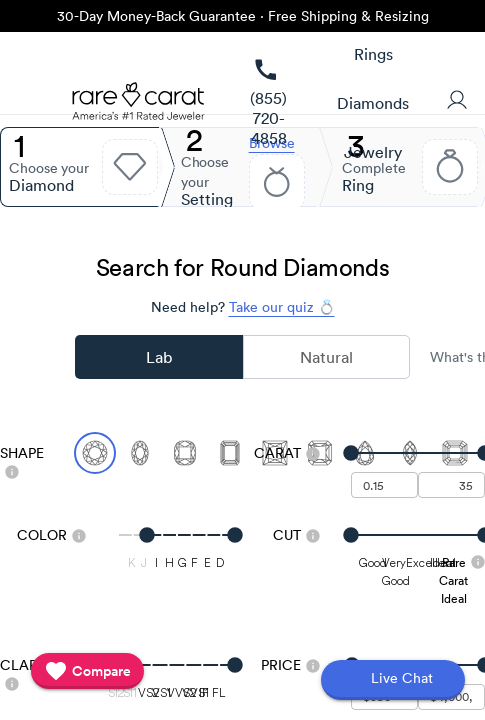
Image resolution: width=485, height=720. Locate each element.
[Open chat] (393, 680)
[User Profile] (457, 102)
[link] (268, 103)
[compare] (87, 671)
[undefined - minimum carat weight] (384, 485)
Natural (326, 357)
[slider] (418, 453)
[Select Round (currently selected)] (95, 453)
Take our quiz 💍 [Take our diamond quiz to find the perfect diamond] (282, 307)
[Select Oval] (140, 453)
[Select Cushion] (185, 453)
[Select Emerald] (230, 453)
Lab (159, 357)
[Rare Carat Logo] (139, 106)
